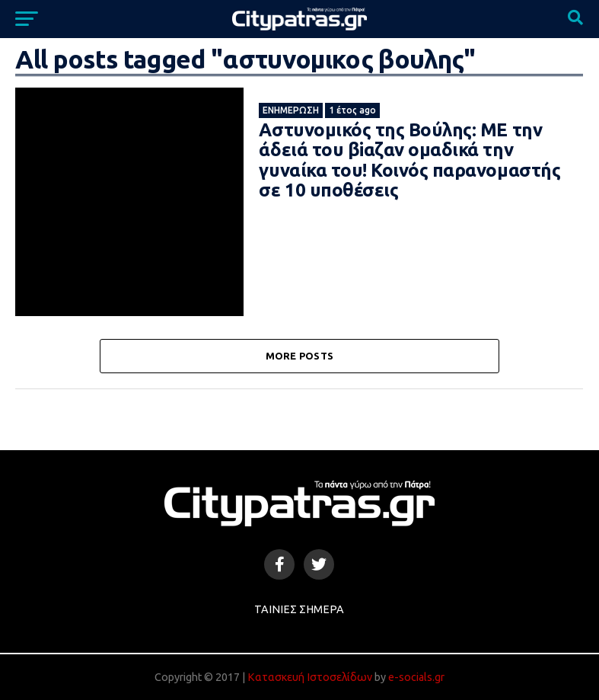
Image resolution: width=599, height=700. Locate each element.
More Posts (300, 356)
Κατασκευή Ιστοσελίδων (310, 677)
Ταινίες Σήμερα (299, 609)
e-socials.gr (416, 677)
